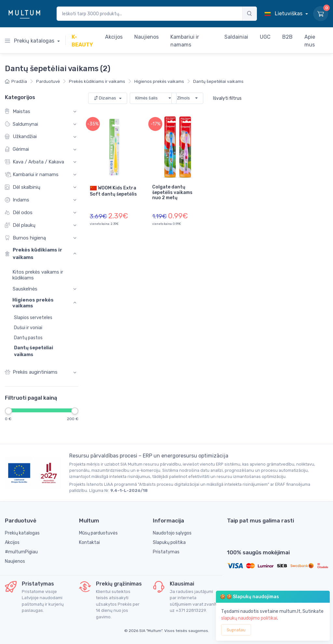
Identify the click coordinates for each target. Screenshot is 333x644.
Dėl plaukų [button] (20, 225)
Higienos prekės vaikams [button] (33, 303)
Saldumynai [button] (21, 124)
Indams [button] (17, 200)
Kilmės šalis (147, 98)
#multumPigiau (21, 552)
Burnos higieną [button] (25, 238)
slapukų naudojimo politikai (249, 618)
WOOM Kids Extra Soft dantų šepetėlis (113, 191)
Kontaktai (89, 542)
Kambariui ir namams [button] (32, 175)
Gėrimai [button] (17, 149)
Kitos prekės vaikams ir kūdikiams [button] (34, 275)
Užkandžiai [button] (21, 137)
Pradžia (16, 81)
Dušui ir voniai (28, 328)
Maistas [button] (18, 111)
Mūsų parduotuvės (98, 533)
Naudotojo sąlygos (172, 533)
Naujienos (15, 561)
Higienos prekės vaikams (159, 81)
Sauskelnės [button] (25, 289)
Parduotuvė (48, 81)
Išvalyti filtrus (227, 98)
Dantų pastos (28, 338)
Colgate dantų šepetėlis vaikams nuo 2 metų (172, 193)
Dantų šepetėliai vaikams (218, 81)
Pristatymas (166, 552)
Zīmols (183, 98)
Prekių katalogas (30, 41)
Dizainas (105, 98)
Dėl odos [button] (19, 212)
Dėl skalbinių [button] (23, 187)
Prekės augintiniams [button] (31, 372)
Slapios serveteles (33, 318)
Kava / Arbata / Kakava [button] (34, 162)
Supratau (236, 630)
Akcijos (12, 542)
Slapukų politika (169, 542)
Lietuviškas (284, 13)
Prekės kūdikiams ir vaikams (97, 81)
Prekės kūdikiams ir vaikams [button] (33, 254)
